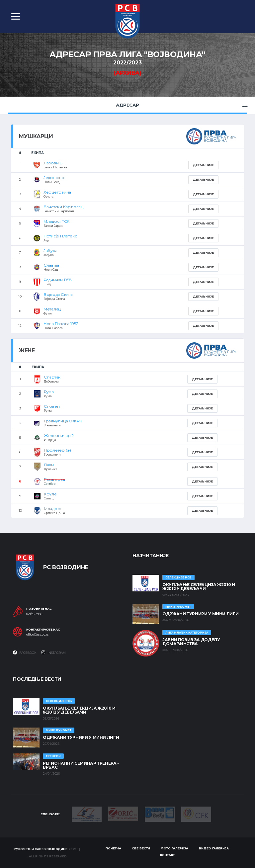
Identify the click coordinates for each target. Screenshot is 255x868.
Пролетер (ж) (57, 450)
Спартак (52, 377)
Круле (50, 494)
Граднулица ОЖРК (63, 421)
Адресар (127, 105)
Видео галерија (214, 848)
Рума (49, 392)
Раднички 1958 (58, 280)
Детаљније (203, 165)
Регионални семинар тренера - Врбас (81, 765)
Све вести (141, 848)
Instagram (54, 652)
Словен (52, 406)
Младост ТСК (56, 221)
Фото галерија (174, 848)
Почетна (113, 848)
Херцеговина (57, 192)
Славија (51, 265)
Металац (52, 309)
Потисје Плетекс (60, 236)
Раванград (54, 479)
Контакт (167, 855)
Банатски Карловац (63, 207)
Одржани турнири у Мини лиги (200, 614)
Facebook (25, 652)
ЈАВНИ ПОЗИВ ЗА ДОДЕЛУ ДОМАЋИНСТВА (191, 642)
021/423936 (34, 614)
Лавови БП (54, 163)
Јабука (50, 251)
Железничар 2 (59, 435)
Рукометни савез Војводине (41, 849)
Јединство (54, 177)
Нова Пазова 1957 (61, 324)
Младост (52, 509)
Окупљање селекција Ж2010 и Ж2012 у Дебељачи (199, 587)
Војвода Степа (58, 294)
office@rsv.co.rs (37, 635)
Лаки (49, 465)
